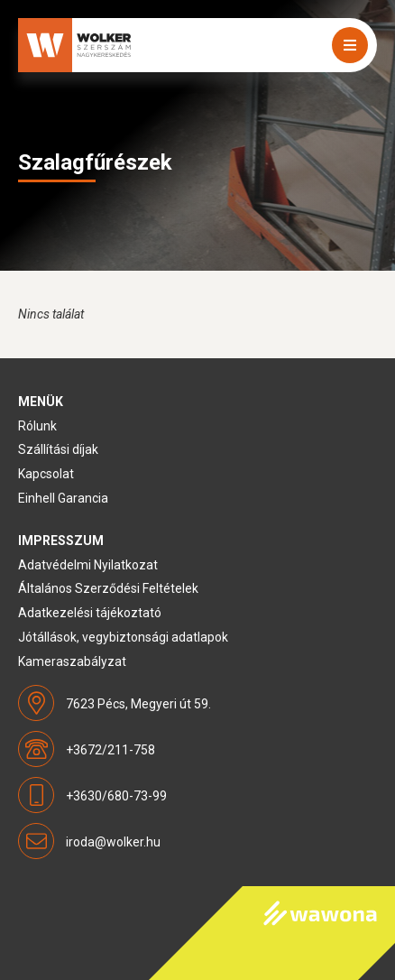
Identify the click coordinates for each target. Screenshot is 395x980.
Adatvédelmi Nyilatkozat (88, 565)
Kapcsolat (46, 474)
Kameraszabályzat (72, 661)
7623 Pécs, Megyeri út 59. (138, 704)
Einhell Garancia (63, 498)
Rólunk (37, 426)
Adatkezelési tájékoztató (90, 613)
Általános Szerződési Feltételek (108, 588)
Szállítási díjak (58, 449)
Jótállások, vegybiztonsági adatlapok (123, 637)
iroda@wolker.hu (113, 842)
